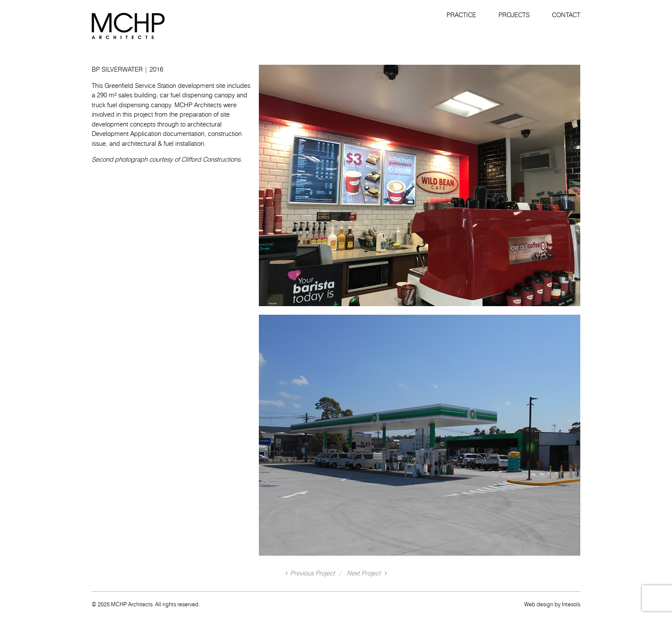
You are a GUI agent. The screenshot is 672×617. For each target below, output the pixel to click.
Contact (566, 15)
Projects (514, 15)
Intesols (571, 604)
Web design (539, 604)
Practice (461, 15)
